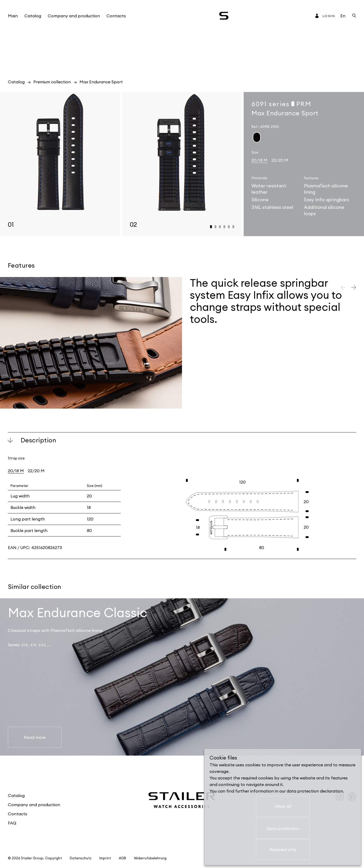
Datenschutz (81, 858)
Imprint (105, 858)
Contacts (116, 16)
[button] (211, 227)
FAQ (12, 823)
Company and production (74, 16)
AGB (122, 858)
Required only (283, 849)
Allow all (283, 806)
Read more (35, 737)
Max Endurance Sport (101, 82)
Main (13, 16)
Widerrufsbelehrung (150, 858)
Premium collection (52, 82)
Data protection (283, 828)
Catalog (33, 16)
